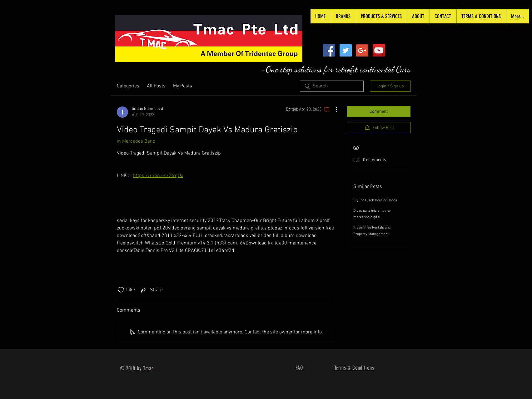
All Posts (156, 86)
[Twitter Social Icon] (346, 50)
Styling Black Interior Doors (375, 200)
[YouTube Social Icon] (379, 50)
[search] (332, 86)
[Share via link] (151, 290)
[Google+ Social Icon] (362, 50)
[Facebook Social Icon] (329, 50)
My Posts (183, 86)
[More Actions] (333, 110)
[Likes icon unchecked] (121, 290)
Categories (128, 86)
